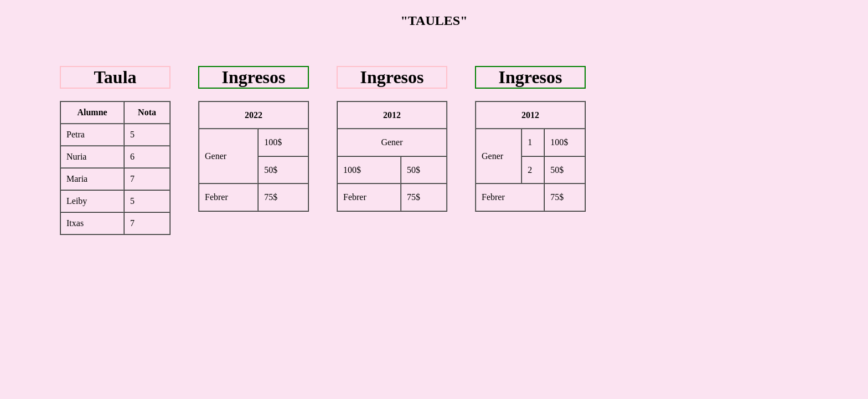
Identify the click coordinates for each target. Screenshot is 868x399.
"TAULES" (434, 21)
